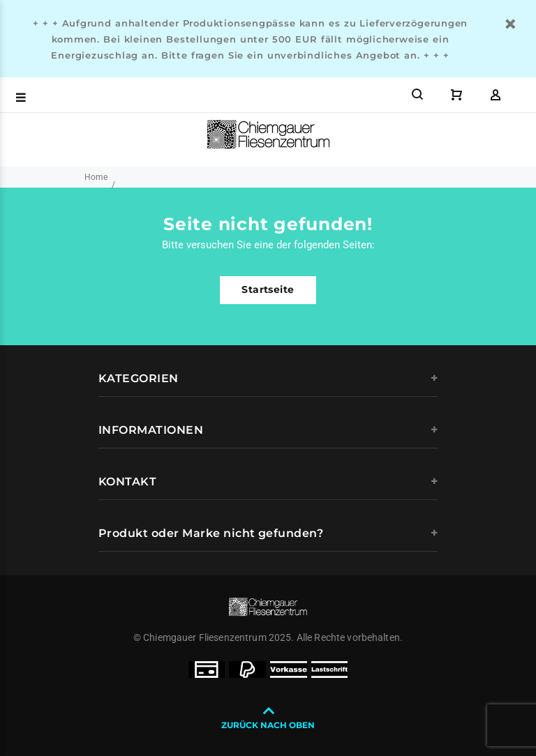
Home (96, 177)
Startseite (268, 289)
